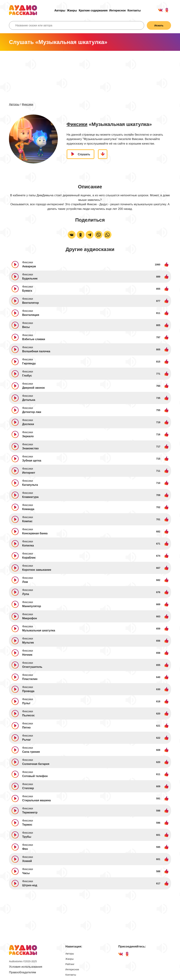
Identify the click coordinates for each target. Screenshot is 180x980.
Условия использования (26, 967)
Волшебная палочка (36, 351)
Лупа (26, 594)
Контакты (134, 10)
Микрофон (30, 618)
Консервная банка (35, 533)
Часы (26, 873)
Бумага (27, 291)
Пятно (26, 728)
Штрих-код (30, 885)
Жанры (72, 10)
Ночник (27, 655)
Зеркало (28, 436)
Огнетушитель (32, 667)
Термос (27, 825)
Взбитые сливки (34, 339)
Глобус (27, 376)
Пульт (26, 703)
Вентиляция (31, 315)
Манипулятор (32, 606)
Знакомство (30, 448)
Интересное (118, 10)
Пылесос (28, 715)
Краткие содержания (93, 10)
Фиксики (28, 104)
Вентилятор (30, 303)
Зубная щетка (32, 461)
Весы (26, 327)
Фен (25, 849)
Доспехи (28, 424)
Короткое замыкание (37, 570)
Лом (25, 582)
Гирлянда (29, 363)
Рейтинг (70, 964)
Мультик (28, 643)
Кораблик (29, 558)
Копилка (28, 545)
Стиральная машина (36, 800)
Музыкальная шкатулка (39, 630)
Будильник (30, 279)
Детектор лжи (32, 412)
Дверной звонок (33, 388)
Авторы (60, 10)
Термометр (30, 812)
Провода (28, 691)
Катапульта (30, 485)
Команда (28, 509)
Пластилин (30, 679)
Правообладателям (22, 972)
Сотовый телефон (35, 776)
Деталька (29, 400)
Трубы (27, 837)
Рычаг (26, 740)
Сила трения (31, 752)
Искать (159, 25)
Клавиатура (30, 497)
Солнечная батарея (36, 764)
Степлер (28, 788)
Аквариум (29, 266)
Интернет (29, 473)
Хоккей (27, 861)
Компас (27, 521)
